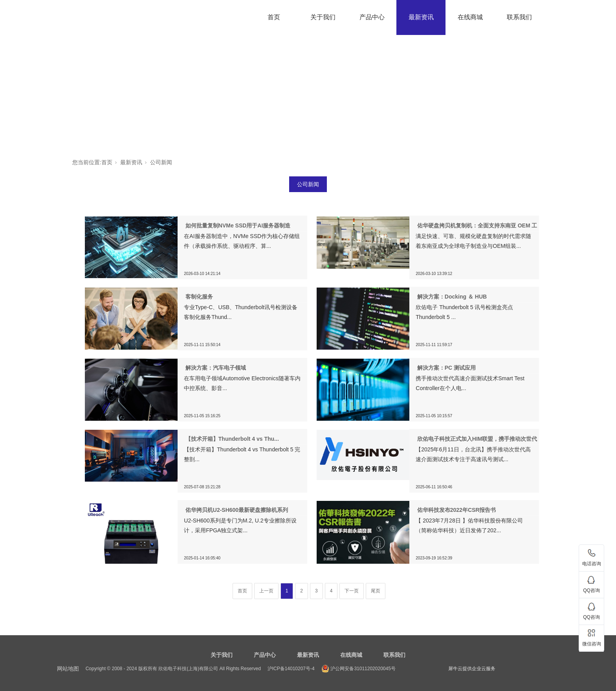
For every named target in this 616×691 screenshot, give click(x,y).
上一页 (266, 591)
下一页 (352, 591)
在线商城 (470, 17)
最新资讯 (421, 17)
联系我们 (519, 17)
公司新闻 (161, 162)
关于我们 (323, 17)
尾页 (376, 591)
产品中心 (372, 17)
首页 (274, 17)
